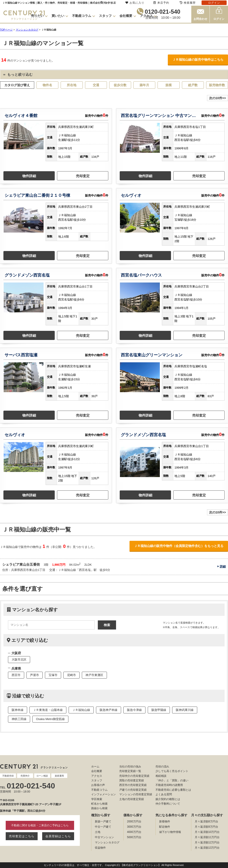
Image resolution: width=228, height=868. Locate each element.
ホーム (95, 767)
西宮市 (16, 675)
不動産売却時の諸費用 (169, 785)
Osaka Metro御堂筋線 (50, 719)
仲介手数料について (168, 804)
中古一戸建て (103, 827)
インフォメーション (104, 794)
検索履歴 (188, 3)
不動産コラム (82, 16)
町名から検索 (99, 804)
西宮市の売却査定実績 (133, 785)
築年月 (144, 85)
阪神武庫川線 (185, 710)
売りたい (37, 16)
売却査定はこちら (22, 836)
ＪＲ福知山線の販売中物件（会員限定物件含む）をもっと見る (179, 546)
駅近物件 (165, 827)
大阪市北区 (19, 659)
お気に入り (135, 3)
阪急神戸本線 (109, 710)
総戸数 (193, 85)
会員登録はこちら (58, 836)
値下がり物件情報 (170, 832)
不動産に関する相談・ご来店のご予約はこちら (40, 825)
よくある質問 (164, 794)
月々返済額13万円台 (207, 848)
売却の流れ (162, 767)
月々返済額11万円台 (207, 837)
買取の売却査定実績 (132, 780)
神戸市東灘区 (94, 675)
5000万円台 (134, 837)
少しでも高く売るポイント (172, 771)
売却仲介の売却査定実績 (134, 776)
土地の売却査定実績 (132, 799)
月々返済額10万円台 (207, 832)
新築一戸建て (103, 821)
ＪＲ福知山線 (81, 710)
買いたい (58, 16)
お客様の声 (98, 785)
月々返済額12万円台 (207, 842)
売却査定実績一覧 (130, 771)
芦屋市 (35, 675)
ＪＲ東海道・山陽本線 (48, 710)
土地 (98, 832)
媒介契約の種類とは (168, 799)
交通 (96, 85)
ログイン (219, 19)
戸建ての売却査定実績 (133, 790)
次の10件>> (218, 98)
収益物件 (100, 848)
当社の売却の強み (130, 767)
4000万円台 (134, 832)
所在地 (72, 85)
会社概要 (126, 16)
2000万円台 (134, 821)
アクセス (146, 16)
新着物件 (165, 821)
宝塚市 (53, 675)
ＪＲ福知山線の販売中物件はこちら (198, 60)
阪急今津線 (134, 710)
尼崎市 (71, 675)
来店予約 (161, 3)
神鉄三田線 (19, 719)
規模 (168, 85)
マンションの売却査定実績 (136, 794)
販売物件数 (217, 85)
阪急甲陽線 (159, 710)
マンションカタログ (107, 842)
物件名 (47, 85)
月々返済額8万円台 (206, 821)
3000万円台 (134, 827)
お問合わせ (200, 19)
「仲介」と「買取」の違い (172, 780)
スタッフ (105, 16)
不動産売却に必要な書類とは (173, 790)
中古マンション (104, 837)
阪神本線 (18, 710)
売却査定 (83, 176)
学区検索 (97, 799)
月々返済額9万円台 (206, 827)
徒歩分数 (120, 85)
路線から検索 (99, 808)
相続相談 (161, 776)
